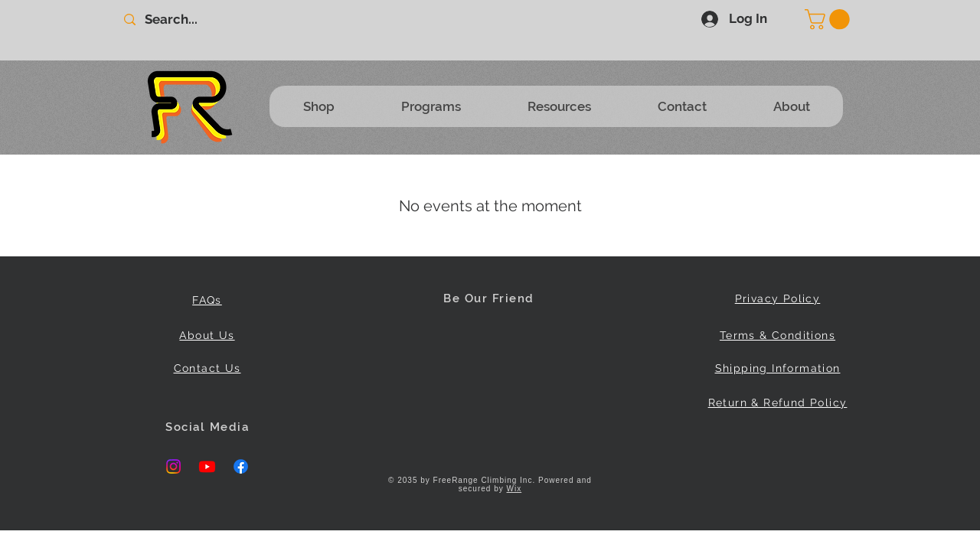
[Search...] (202, 20)
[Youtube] (207, 466)
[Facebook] (241, 466)
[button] (830, 20)
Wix (514, 489)
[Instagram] (173, 466)
